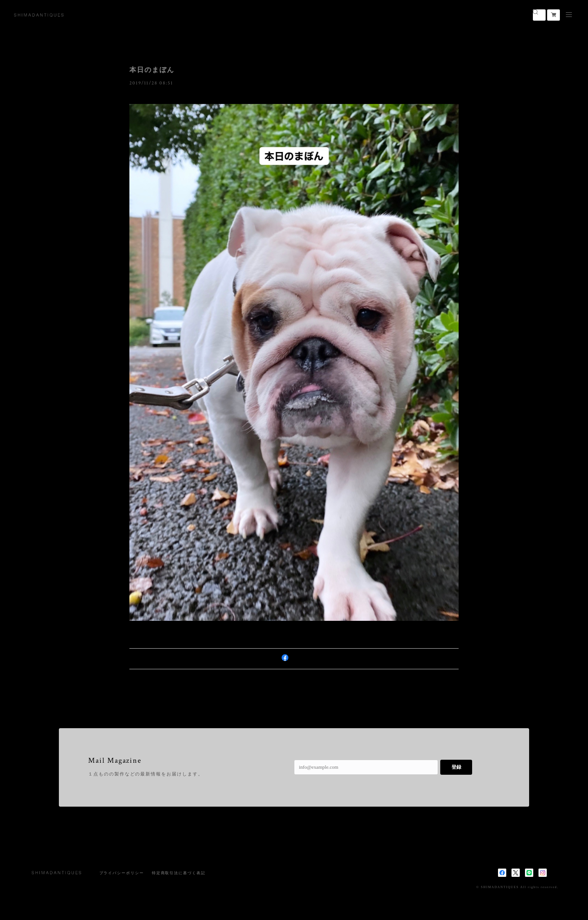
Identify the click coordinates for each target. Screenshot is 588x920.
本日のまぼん (152, 70)
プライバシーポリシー (122, 873)
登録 (456, 767)
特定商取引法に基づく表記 (179, 873)
